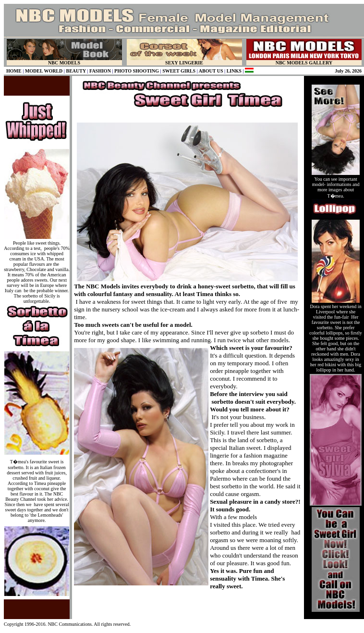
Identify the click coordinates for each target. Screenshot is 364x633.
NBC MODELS (64, 63)
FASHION (100, 71)
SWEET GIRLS (179, 71)
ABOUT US (211, 71)
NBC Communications (69, 624)
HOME (14, 71)
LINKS (234, 71)
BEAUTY (76, 71)
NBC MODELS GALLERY (304, 63)
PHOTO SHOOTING (137, 71)
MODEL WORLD (44, 71)
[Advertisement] (187, 605)
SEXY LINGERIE (184, 63)
